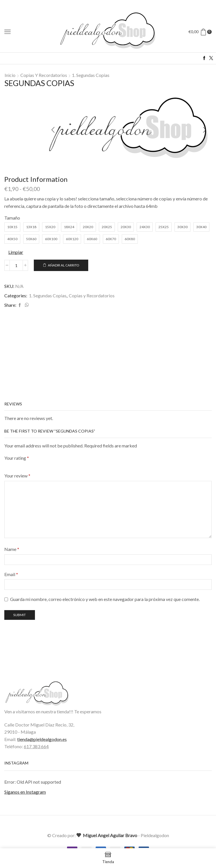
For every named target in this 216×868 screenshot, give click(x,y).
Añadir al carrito (63, 265)
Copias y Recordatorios (44, 75)
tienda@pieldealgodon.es (42, 740)
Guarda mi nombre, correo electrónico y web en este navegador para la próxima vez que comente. (105, 600)
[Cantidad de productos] (16, 265)
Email (11, 575)
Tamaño (12, 218)
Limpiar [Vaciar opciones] (16, 252)
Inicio (10, 75)
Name (12, 550)
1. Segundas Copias (91, 75)
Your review (17, 476)
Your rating (17, 458)
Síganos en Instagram (25, 792)
